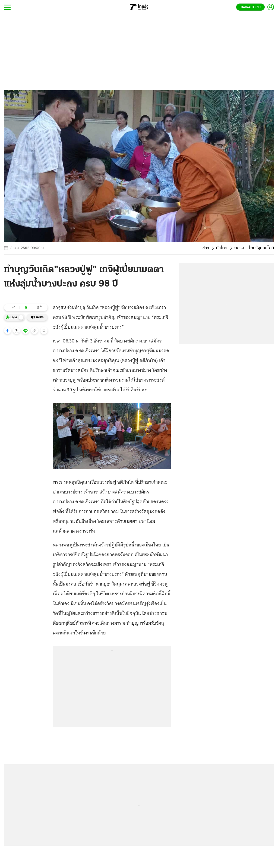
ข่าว (206, 248)
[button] (8, 331)
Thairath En (250, 7)
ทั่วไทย (222, 248)
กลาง (239, 248)
